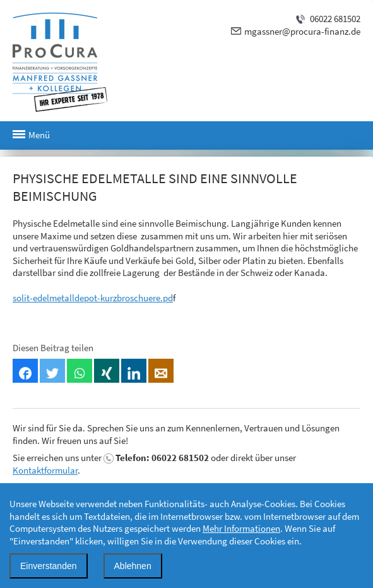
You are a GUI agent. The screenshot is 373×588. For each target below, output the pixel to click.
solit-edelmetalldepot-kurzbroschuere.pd (93, 298)
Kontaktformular (45, 470)
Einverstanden (49, 566)
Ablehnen (133, 566)
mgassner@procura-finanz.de (302, 31)
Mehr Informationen (241, 528)
